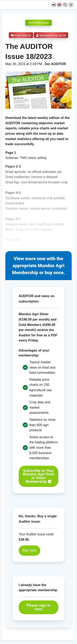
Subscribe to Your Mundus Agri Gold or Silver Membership (39, 476)
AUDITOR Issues (39, 23)
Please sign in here (38, 607)
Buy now (29, 550)
